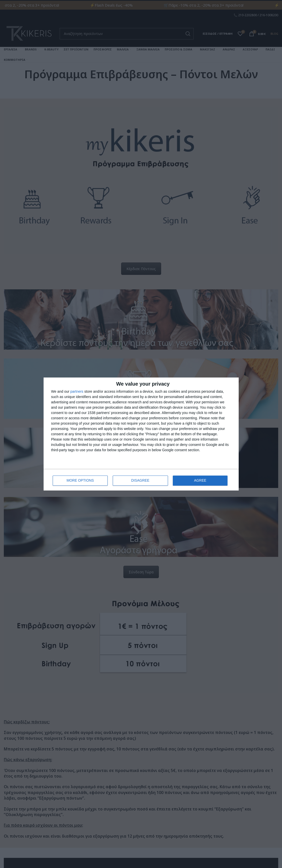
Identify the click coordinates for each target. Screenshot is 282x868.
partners (77, 391)
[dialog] (141, 434)
